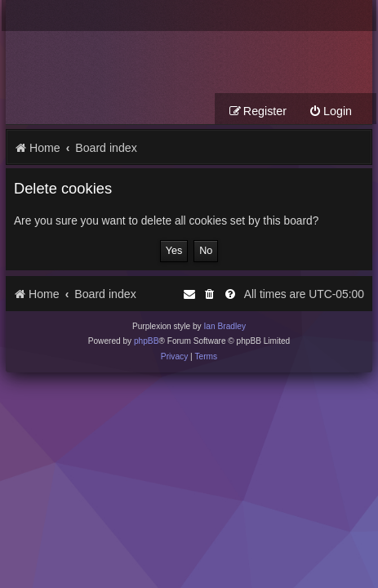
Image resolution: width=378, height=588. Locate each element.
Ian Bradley (225, 326)
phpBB (147, 341)
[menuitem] (330, 111)
